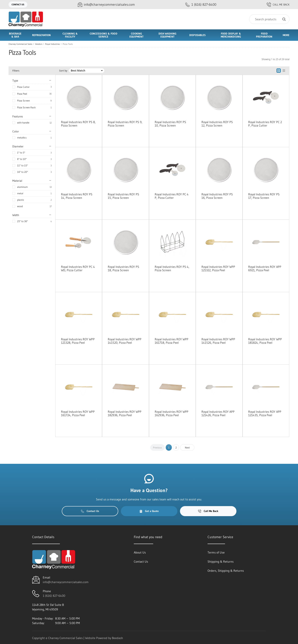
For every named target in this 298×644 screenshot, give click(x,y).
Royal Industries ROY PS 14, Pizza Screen (77, 196)
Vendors (39, 44)
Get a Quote (149, 511)
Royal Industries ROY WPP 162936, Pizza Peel (172, 413)
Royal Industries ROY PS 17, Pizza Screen (264, 196)
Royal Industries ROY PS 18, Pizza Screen (123, 268)
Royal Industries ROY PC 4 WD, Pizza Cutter (78, 268)
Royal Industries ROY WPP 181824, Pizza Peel (265, 341)
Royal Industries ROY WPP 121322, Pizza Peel (218, 268)
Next (187, 447)
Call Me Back (278, 5)
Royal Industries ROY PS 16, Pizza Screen (217, 196)
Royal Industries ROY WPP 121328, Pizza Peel (78, 341)
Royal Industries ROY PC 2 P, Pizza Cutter (265, 124)
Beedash (117, 638)
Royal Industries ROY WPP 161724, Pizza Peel (78, 413)
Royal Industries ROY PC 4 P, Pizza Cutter (172, 196)
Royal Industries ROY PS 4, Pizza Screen (172, 268)
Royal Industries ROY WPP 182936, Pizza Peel (125, 413)
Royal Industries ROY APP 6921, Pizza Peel (265, 268)
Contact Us (18, 4)
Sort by (63, 71)
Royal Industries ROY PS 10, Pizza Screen (170, 124)
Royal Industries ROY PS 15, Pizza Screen (123, 196)
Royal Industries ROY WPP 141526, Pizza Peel (218, 341)
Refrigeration (41, 35)
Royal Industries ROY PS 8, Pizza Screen (78, 124)
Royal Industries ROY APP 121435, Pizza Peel (265, 413)
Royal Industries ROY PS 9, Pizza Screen (125, 124)
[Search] (269, 19)
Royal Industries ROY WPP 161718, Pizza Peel (172, 341)
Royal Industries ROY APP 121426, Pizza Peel (218, 413)
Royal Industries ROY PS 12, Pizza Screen (217, 124)
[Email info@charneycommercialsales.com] (106, 5)
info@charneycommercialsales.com (66, 582)
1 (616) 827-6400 (54, 596)
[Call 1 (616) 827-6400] (201, 5)
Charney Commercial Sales (20, 44)
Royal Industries (53, 44)
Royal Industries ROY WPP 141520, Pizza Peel (125, 341)
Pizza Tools (68, 44)
